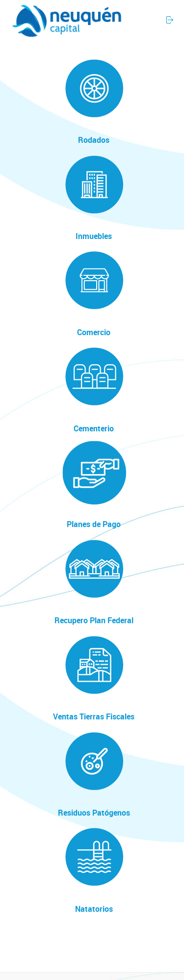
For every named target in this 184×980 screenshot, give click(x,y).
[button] (149, 16)
